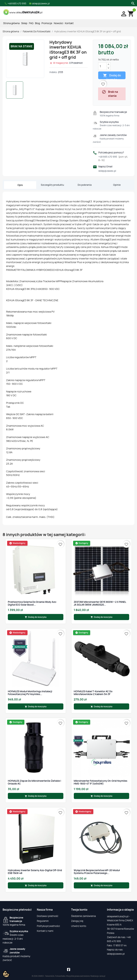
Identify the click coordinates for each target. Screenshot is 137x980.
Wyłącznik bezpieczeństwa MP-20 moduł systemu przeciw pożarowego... (97, 872)
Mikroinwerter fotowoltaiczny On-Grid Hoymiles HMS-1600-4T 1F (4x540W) (101, 782)
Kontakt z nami (45, 931)
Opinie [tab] (117, 185)
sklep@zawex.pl (107, 171)
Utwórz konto (79, 926)
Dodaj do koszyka (112, 76)
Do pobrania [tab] (85, 185)
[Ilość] (102, 66)
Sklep (24, 23)
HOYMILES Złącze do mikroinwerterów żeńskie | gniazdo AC (34, 782)
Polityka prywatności (48, 926)
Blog (37, 23)
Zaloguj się (77, 921)
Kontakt (69, 23)
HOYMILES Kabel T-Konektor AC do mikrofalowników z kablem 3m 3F (93, 693)
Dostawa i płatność (48, 916)
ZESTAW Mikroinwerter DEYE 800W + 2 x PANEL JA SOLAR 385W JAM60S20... (100, 603)
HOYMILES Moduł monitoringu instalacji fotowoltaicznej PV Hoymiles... (30, 693)
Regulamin (43, 921)
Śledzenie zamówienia (84, 916)
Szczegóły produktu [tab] (52, 185)
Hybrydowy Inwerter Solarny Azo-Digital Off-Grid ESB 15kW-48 (35, 872)
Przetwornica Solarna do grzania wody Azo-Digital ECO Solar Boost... (32, 603)
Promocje (47, 23)
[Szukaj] (133, 3)
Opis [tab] (20, 185)
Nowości (58, 23)
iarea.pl (102, 976)
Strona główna (11, 23)
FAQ (31, 23)
